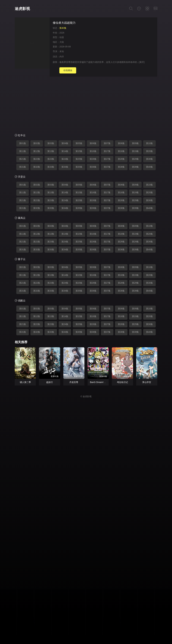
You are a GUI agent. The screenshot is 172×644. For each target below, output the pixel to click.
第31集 (23, 167)
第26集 (93, 159)
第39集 (135, 167)
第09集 (135, 143)
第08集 (121, 143)
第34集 (65, 167)
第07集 (107, 143)
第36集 (93, 167)
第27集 (107, 159)
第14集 (65, 151)
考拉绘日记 (122, 382)
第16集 (93, 151)
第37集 (107, 167)
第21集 (23, 159)
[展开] (142, 62)
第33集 (51, 167)
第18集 (121, 151)
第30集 (150, 159)
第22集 (37, 159)
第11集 (23, 151)
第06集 (93, 143)
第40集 (150, 167)
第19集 (135, 151)
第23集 (51, 159)
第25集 (79, 159)
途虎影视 (22, 9)
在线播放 (68, 70)
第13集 (51, 151)
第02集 (37, 143)
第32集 (37, 167)
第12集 (37, 151)
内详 (62, 57)
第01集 (23, 143)
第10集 (150, 143)
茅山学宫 (147, 382)
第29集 (135, 159)
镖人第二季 (25, 382)
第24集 (65, 159)
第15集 (79, 151)
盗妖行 (50, 382)
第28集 (121, 159)
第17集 (107, 151)
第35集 (79, 167)
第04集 (65, 143)
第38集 (121, 167)
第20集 (150, 151)
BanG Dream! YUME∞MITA (104, 382)
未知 (62, 51)
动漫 (62, 37)
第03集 (51, 143)
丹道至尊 (74, 382)
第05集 (79, 143)
